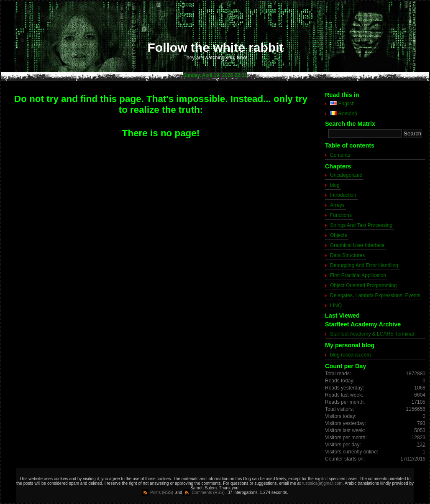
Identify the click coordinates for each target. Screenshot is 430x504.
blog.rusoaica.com (350, 355)
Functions (341, 215)
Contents (340, 155)
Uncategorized (346, 175)
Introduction (343, 195)
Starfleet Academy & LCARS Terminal (372, 334)
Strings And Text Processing (361, 225)
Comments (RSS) (208, 493)
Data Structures (347, 255)
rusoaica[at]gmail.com (322, 483)
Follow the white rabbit (216, 47)
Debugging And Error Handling (364, 265)
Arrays (337, 205)
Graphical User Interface (357, 245)
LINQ (336, 305)
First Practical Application (358, 275)
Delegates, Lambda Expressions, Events (375, 295)
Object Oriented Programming (363, 285)
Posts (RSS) (162, 493)
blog (335, 185)
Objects (339, 235)
